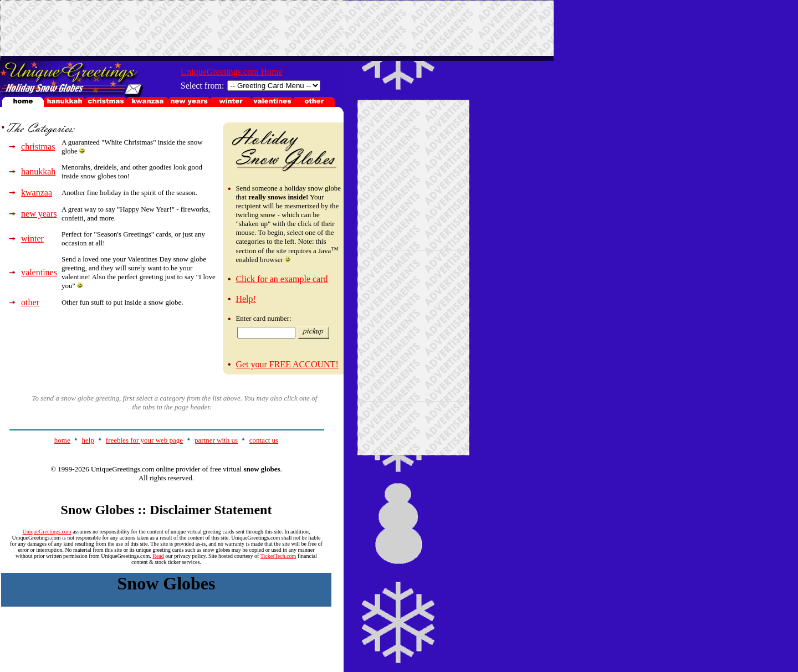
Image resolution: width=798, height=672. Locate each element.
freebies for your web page (144, 440)
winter (32, 238)
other (30, 302)
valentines (39, 272)
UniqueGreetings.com (47, 532)
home (62, 440)
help (88, 440)
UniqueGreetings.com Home (232, 72)
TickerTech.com (278, 556)
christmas (38, 147)
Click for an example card (282, 279)
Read (158, 556)
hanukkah (38, 171)
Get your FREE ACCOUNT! (287, 364)
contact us (264, 440)
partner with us (216, 440)
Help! (245, 299)
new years (39, 214)
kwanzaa (37, 193)
